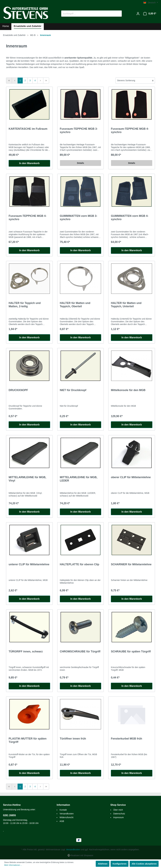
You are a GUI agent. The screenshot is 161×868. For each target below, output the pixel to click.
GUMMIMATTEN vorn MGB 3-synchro (79, 218)
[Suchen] (118, 14)
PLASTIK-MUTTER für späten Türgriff (28, 740)
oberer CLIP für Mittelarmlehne (131, 477)
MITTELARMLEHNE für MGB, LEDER (79, 479)
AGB (62, 821)
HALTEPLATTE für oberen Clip (80, 564)
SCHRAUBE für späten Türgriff (131, 651)
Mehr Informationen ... (13, 865)
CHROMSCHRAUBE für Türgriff (80, 651)
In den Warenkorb (29, 163)
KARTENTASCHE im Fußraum (28, 129)
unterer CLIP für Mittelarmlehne (29, 564)
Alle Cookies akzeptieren (144, 864)
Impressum (119, 817)
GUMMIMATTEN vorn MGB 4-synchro (130, 218)
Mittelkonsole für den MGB (128, 390)
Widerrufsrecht (66, 817)
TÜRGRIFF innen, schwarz (26, 651)
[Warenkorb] (150, 14)
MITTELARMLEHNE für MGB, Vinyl (27, 479)
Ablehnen (103, 864)
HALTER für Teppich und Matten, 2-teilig (25, 305)
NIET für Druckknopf (73, 390)
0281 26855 (9, 815)
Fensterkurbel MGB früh (126, 739)
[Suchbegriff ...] (88, 14)
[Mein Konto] (138, 14)
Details (81, 163)
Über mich (118, 810)
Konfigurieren (120, 864)
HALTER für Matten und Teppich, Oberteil (75, 305)
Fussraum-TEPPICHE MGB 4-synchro (130, 130)
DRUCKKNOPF (18, 390)
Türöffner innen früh (73, 739)
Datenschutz (119, 814)
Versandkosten (67, 814)
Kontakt (63, 810)
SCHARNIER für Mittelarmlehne (131, 564)
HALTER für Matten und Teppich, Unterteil (126, 305)
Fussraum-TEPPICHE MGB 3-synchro (79, 130)
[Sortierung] (135, 81)
